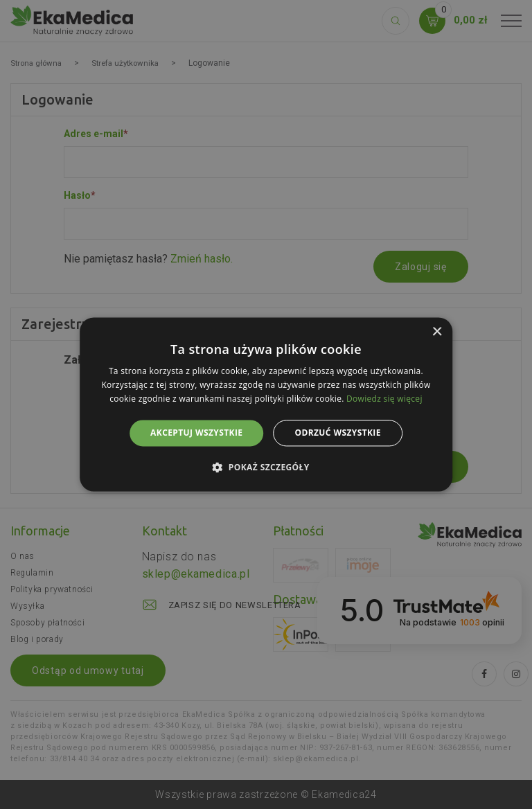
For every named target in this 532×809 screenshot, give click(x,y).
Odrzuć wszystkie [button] (337, 433)
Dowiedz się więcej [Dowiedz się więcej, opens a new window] (384, 399)
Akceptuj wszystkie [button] (196, 433)
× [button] (437, 332)
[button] (266, 468)
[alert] (266, 404)
